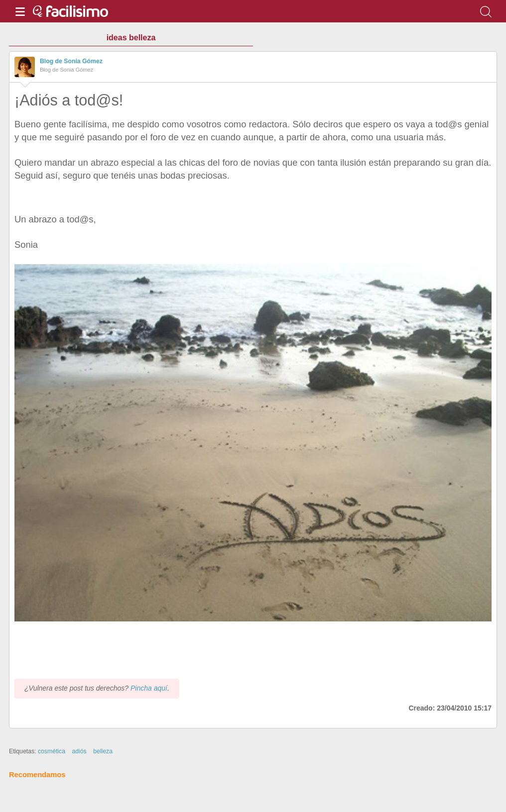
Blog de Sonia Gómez (71, 61)
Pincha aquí (149, 688)
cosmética (52, 751)
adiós (79, 751)
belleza (103, 751)
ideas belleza (131, 38)
